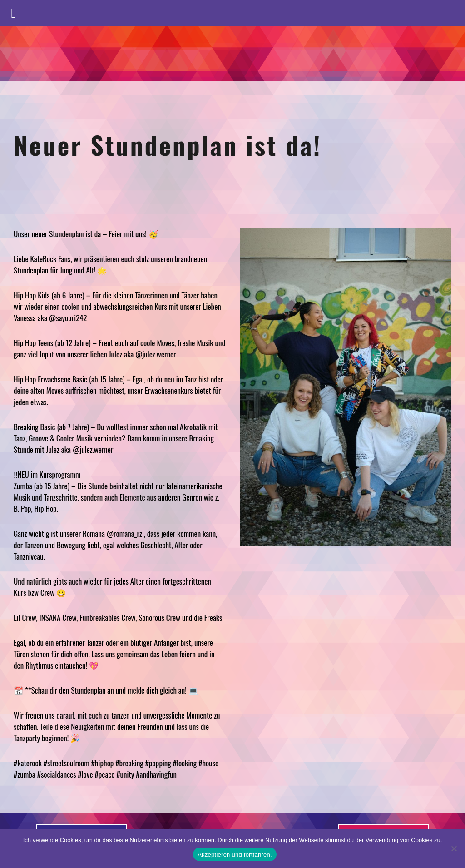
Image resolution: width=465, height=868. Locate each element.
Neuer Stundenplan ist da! (168, 144)
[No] (454, 848)
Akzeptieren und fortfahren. (235, 855)
